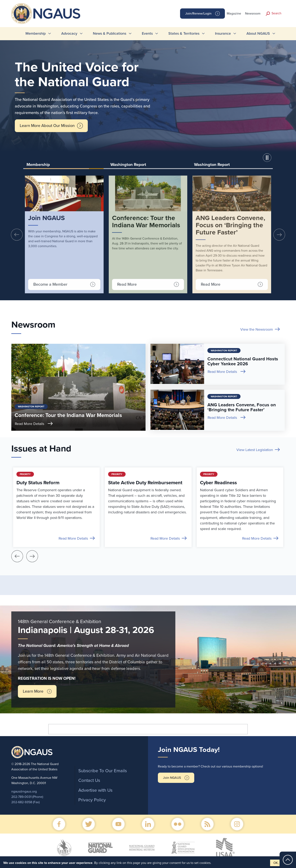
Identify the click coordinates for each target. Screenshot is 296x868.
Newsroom (253, 14)
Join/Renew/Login (198, 14)
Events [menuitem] (147, 33)
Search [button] (276, 13)
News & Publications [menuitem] (110, 33)
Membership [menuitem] (36, 33)
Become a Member (50, 284)
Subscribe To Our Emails (103, 771)
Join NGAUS (172, 778)
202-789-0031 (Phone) (27, 797)
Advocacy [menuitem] (69, 33)
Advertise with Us (95, 790)
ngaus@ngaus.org (24, 791)
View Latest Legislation (255, 450)
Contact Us (89, 780)
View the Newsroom (257, 329)
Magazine (234, 14)
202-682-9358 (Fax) (25, 802)
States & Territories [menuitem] (184, 33)
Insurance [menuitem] (223, 33)
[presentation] (17, 235)
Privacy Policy (92, 800)
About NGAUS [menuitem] (258, 33)
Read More (127, 284)
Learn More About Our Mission (47, 126)
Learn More (33, 691)
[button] (268, 158)
